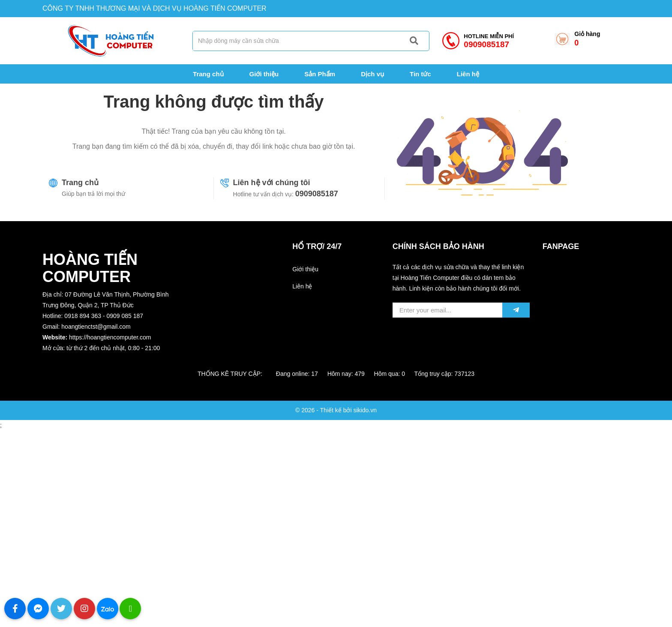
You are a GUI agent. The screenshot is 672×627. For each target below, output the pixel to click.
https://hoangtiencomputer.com (110, 337)
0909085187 (317, 194)
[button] (111, 359)
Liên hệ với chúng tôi (272, 183)
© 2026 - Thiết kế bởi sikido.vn (336, 410)
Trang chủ (80, 183)
